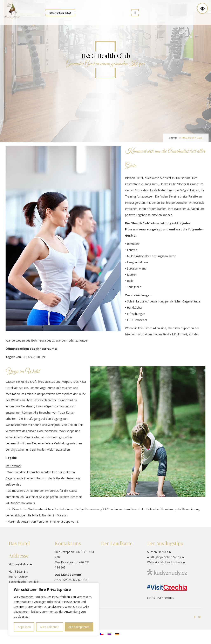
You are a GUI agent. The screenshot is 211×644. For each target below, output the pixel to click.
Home (173, 138)
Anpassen (24, 627)
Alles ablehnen (50, 627)
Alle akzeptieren (79, 627)
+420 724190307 (66, 580)
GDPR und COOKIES (161, 598)
